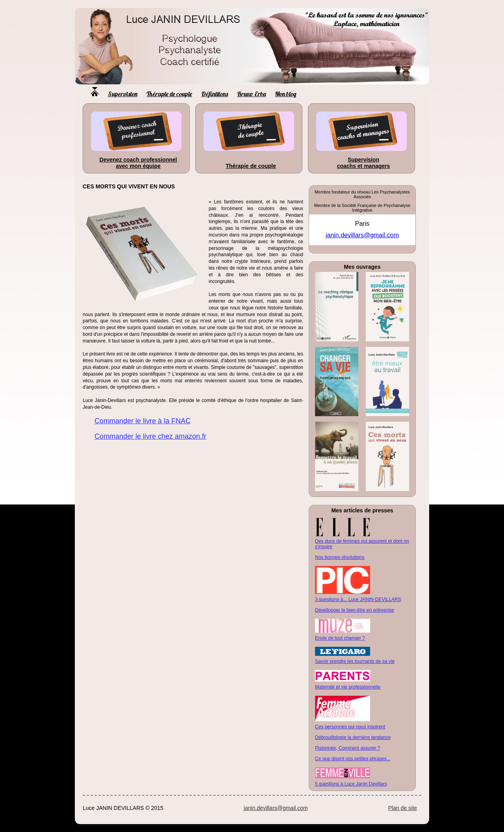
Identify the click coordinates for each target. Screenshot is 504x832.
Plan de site (403, 808)
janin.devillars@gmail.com (362, 235)
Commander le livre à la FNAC (143, 421)
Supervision (123, 94)
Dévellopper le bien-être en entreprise (355, 610)
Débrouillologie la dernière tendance (353, 737)
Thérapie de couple (169, 94)
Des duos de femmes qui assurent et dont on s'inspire (362, 544)
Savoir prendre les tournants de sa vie (355, 661)
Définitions (215, 94)
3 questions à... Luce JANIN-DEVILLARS (358, 599)
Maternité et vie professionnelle (348, 687)
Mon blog (286, 94)
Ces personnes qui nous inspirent (350, 727)
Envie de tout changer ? (340, 638)
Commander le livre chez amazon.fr (150, 436)
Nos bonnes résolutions (340, 557)
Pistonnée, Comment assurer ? (347, 748)
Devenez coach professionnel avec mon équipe (138, 163)
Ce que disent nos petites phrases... (353, 759)
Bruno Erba (251, 94)
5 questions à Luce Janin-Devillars (351, 784)
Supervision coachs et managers (364, 163)
